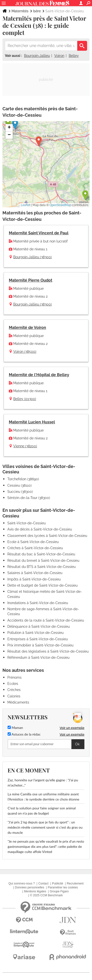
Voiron (59, 56)
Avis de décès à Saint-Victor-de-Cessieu (40, 529)
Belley (74, 56)
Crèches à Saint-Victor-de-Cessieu (35, 548)
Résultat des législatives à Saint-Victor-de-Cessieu (48, 651)
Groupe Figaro (59, 891)
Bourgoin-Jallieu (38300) (33, 257)
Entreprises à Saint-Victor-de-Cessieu (38, 639)
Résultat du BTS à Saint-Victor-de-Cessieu (41, 567)
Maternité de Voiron (27, 328)
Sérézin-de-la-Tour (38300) (29, 498)
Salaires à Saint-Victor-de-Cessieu (35, 573)
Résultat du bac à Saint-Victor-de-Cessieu (41, 554)
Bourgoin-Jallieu (37, 56)
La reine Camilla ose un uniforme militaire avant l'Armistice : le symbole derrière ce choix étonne (43, 797)
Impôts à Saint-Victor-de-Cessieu (34, 579)
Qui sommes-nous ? (21, 884)
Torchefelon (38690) (23, 479)
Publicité (58, 884)
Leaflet (26, 205)
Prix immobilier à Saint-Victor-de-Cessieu (40, 645)
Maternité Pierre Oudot (31, 280)
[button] (39, 141)
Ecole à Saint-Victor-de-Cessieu (33, 542)
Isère (37, 11)
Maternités (20, 11)
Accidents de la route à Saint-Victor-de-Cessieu (46, 620)
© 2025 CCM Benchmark (46, 895)
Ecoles (13, 684)
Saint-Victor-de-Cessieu (26, 523)
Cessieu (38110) (20, 485)
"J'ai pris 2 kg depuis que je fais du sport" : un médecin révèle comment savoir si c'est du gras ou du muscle (45, 827)
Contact (43, 884)
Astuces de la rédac (24, 734)
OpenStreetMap (60, 205)
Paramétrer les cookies (63, 887)
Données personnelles (30, 887)
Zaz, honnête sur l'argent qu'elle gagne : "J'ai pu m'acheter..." (43, 783)
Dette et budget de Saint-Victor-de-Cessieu (42, 585)
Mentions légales (35, 891)
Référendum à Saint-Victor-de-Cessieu (38, 658)
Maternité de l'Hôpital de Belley (39, 375)
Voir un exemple (72, 728)
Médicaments (18, 702)
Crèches (14, 690)
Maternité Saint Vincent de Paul (39, 233)
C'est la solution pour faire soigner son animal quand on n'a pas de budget (42, 811)
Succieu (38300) (20, 492)
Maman (15, 728)
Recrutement (75, 884)
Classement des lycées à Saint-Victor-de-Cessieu (47, 536)
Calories (14, 696)
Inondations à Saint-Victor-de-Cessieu (38, 603)
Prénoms (14, 677)
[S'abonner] (46, 744)
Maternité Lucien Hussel (32, 422)
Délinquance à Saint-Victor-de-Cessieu (39, 627)
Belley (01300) (25, 399)
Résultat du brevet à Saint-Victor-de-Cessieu (43, 561)
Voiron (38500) (25, 352)
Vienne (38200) (25, 446)
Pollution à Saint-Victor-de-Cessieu (35, 633)
